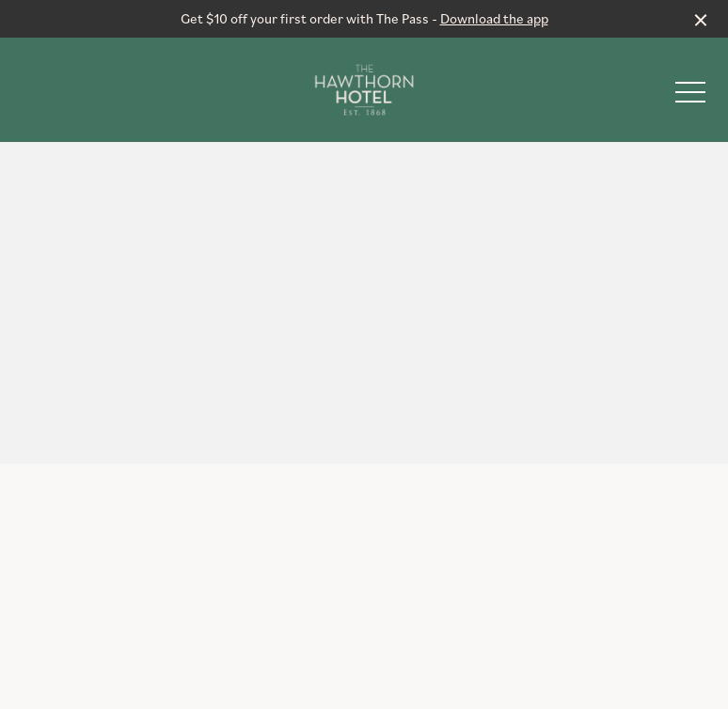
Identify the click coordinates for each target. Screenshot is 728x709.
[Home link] (364, 89)
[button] (690, 97)
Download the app (494, 18)
